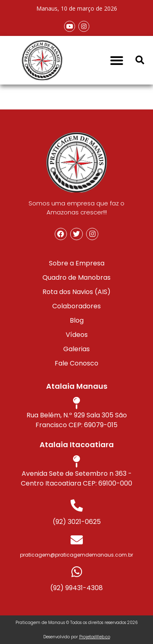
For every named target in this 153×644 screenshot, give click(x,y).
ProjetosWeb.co (95, 637)
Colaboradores (76, 306)
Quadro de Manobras (76, 277)
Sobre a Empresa (77, 263)
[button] (116, 60)
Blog (77, 320)
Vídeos (77, 335)
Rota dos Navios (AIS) (76, 292)
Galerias (76, 349)
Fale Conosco (76, 363)
